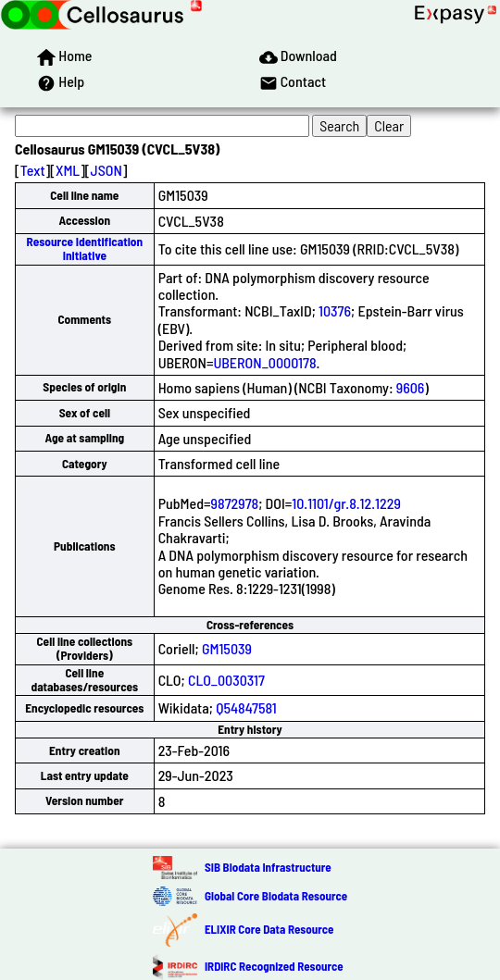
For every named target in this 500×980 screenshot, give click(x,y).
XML (68, 170)
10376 (335, 310)
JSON (106, 170)
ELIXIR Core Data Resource (269, 929)
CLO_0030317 (226, 680)
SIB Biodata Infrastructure (268, 867)
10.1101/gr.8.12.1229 (346, 503)
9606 (411, 387)
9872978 (235, 503)
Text (33, 170)
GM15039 (227, 648)
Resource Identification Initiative (84, 248)
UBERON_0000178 (264, 362)
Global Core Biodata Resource (276, 896)
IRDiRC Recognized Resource (274, 966)
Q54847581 (246, 707)
